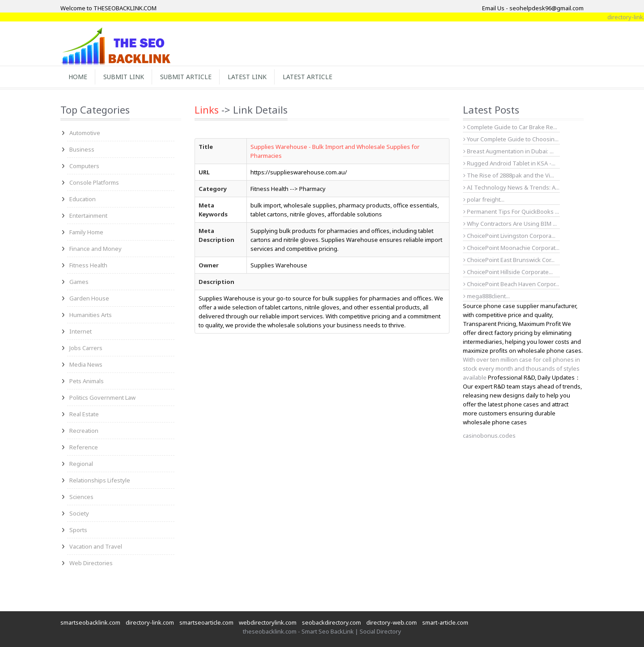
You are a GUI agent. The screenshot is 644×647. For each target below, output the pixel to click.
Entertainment (88, 216)
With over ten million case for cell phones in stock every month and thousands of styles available (521, 368)
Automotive (85, 133)
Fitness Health (88, 265)
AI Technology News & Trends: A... (511, 187)
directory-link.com (150, 622)
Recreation (84, 431)
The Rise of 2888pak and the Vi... (509, 175)
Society (79, 513)
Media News (86, 364)
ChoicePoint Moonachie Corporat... (511, 248)
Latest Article (307, 77)
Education (83, 199)
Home (78, 77)
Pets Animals (87, 381)
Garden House (89, 298)
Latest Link (247, 77)
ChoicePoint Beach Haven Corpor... (511, 284)
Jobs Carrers (86, 348)
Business (82, 149)
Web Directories (91, 563)
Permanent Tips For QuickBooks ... (511, 211)
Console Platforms (94, 182)
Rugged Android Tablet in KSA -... (509, 163)
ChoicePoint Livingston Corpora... (509, 236)
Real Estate (84, 414)
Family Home (86, 232)
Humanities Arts (91, 315)
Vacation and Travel (96, 546)
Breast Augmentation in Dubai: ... (508, 151)
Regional (81, 464)
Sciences (81, 497)
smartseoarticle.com (206, 622)
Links (207, 110)
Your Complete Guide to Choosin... (511, 139)
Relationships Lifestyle (100, 480)
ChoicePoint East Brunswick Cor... (509, 260)
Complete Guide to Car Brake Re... (510, 127)
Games (79, 282)
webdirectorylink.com (268, 622)
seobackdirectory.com (331, 622)
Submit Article (186, 77)
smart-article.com (445, 622)
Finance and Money (95, 249)
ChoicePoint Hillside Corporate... (508, 272)
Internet (80, 331)
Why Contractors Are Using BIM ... (510, 224)
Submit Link (124, 77)
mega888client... (487, 296)
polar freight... (484, 199)
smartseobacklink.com (90, 622)
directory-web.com (392, 622)
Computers (84, 166)
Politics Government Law (102, 398)
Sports (78, 530)
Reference (84, 447)
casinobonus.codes (489, 436)
